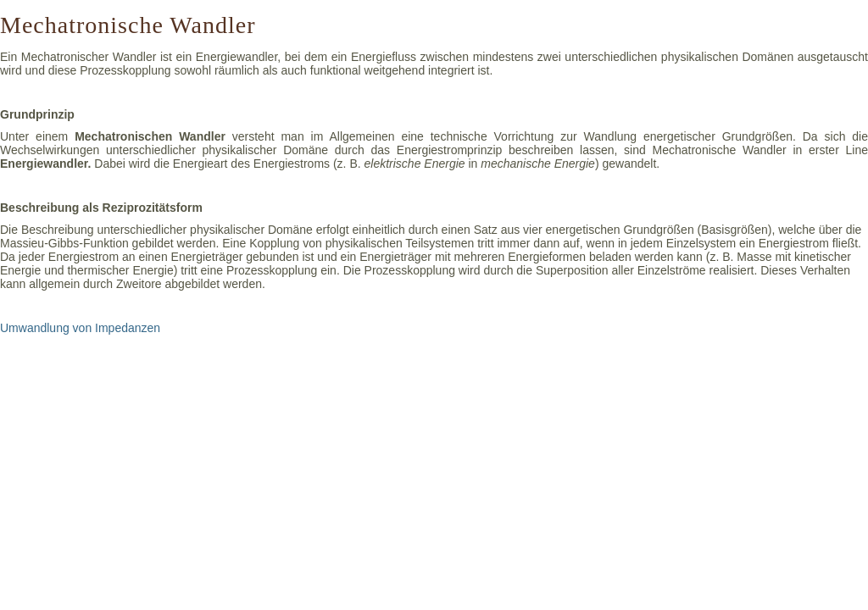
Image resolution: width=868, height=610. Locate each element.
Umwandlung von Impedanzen (80, 328)
